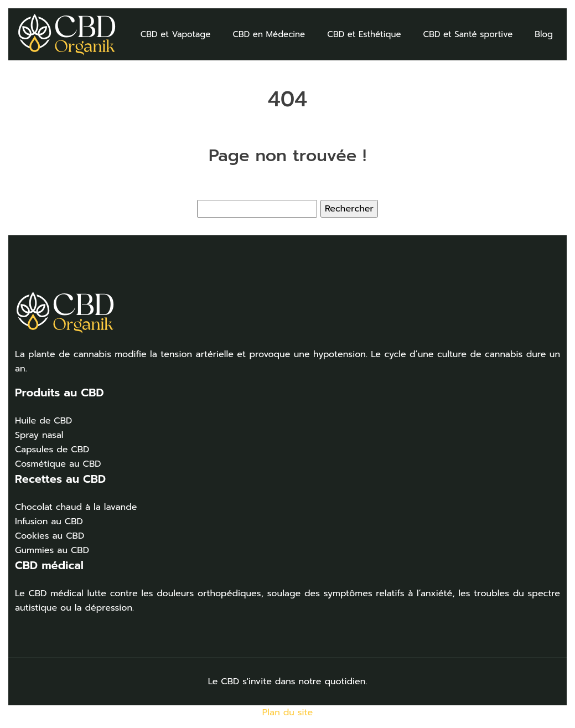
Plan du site (288, 712)
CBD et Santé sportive (468, 34)
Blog (544, 34)
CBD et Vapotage (176, 34)
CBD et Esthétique (364, 34)
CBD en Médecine (269, 34)
